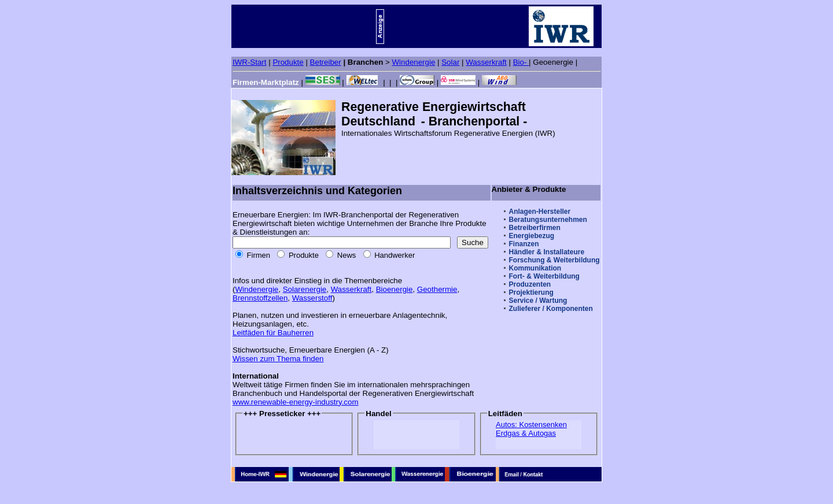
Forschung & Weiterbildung (554, 260)
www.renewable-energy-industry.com (296, 402)
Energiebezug (532, 236)
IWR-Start (250, 62)
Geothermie (437, 289)
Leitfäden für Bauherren (273, 333)
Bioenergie (395, 289)
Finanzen (524, 244)
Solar (450, 62)
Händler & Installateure (547, 252)
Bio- (521, 62)
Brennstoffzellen (260, 298)
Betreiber (326, 62)
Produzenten (530, 284)
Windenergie (414, 62)
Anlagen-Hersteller (540, 212)
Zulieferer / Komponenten (551, 309)
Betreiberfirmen (535, 228)
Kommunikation (535, 268)
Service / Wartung (538, 301)
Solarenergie (305, 289)
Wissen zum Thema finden (278, 359)
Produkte (288, 62)
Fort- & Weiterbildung (544, 276)
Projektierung (531, 292)
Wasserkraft (486, 62)
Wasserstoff (312, 298)
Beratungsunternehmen (548, 220)
